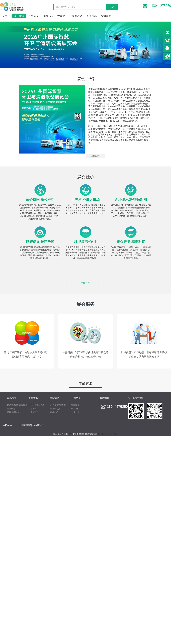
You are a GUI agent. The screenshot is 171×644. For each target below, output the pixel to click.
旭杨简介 (75, 405)
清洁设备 (11, 409)
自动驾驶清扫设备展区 (17, 405)
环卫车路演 (55, 409)
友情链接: (8, 425)
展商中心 (48, 16)
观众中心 (62, 16)
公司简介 (106, 16)
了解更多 (85, 384)
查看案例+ (95, 156)
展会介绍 (19, 16)
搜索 (112, 7)
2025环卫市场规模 (36, 405)
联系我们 (75, 409)
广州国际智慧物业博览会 (31, 425)
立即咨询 (85, 283)
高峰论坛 (54, 412)
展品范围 (33, 16)
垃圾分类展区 (13, 412)
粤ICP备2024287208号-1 (107, 434)
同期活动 (77, 16)
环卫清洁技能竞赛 (58, 405)
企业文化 (75, 412)
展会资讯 (91, 16)
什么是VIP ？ (34, 412)
